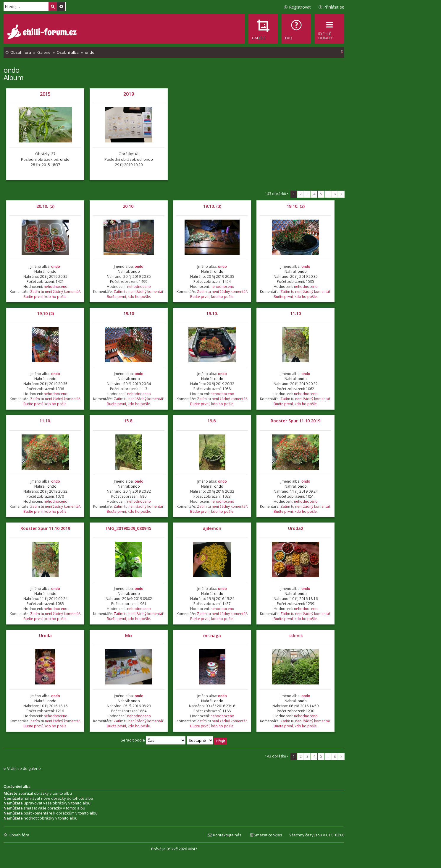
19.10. (212, 313)
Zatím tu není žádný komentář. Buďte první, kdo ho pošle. (52, 294)
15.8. (129, 421)
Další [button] (341, 194)
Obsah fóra (19, 835)
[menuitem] (296, 29)
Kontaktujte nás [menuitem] (227, 835)
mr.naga (212, 636)
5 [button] (321, 194)
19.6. (212, 421)
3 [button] (307, 194)
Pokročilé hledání (61, 7)
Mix (129, 636)
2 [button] (301, 194)
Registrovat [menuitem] (300, 7)
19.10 (129, 313)
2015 (45, 94)
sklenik (296, 636)
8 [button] (335, 194)
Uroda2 (296, 528)
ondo (11, 70)
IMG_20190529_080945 (129, 528)
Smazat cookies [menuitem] (268, 835)
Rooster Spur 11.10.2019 (295, 421)
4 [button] (314, 194)
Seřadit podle (153, 740)
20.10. (129, 206)
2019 (129, 94)
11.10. (45, 421)
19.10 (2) (45, 313)
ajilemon (212, 528)
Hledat (53, 7)
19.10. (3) (212, 206)
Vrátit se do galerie (24, 769)
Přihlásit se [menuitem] (334, 7)
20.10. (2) (45, 206)
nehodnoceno (56, 287)
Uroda (45, 636)
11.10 (295, 313)
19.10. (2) (296, 206)
